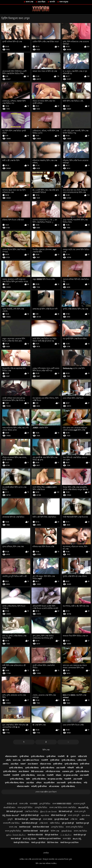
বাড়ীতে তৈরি (82, 756)
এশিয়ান (39, 783)
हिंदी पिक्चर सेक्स (53, 843)
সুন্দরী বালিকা (24, 756)
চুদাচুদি (10, 819)
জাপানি (52, 2)
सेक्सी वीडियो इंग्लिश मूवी (29, 823)
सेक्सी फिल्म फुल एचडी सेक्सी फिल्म (50, 839)
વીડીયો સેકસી (12, 804)
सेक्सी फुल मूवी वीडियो (38, 843)
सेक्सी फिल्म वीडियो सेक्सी (41, 827)
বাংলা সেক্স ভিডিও (80, 831)
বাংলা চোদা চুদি (80, 811)
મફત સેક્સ (45, 815)
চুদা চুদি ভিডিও (45, 804)
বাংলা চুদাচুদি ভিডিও (25, 807)
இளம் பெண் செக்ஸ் (49, 811)
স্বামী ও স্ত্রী (79, 768)
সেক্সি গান (74, 819)
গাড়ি (85, 783)
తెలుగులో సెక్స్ (83, 807)
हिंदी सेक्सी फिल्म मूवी (21, 819)
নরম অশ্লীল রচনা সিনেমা (31, 760)
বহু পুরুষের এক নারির (70, 775)
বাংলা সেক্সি (24, 804)
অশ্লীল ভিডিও (55, 823)
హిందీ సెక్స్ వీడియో (30, 839)
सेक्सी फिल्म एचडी (25, 827)
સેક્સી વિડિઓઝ (9, 807)
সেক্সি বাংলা (44, 823)
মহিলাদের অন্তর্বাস (11, 756)
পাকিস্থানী (70, 768)
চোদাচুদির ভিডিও (41, 807)
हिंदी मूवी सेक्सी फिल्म (51, 835)
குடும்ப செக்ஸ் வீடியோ (16, 835)
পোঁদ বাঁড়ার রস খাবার (53, 772)
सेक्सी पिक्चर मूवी (36, 819)
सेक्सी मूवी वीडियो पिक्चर (21, 843)
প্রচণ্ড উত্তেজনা (33, 764)
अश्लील (82, 819)
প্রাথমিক (46, 853)
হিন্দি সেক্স (46, 750)
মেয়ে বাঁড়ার (41, 2)
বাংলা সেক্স (29, 2)
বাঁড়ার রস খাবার (45, 764)
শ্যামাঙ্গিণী (61, 756)
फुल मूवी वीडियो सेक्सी (61, 819)
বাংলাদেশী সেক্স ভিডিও (11, 823)
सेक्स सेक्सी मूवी (16, 839)
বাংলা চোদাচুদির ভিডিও (74, 827)
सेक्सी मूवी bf (44, 831)
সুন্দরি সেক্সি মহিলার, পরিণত (14, 783)
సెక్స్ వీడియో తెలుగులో (10, 815)
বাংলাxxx (34, 804)
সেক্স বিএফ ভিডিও (31, 811)
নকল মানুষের (64, 2)
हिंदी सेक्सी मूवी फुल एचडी (15, 811)
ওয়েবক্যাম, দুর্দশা (68, 772)
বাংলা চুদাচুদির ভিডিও (13, 831)
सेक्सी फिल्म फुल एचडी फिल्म (69, 843)
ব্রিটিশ (28, 779)
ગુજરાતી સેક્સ (66, 831)
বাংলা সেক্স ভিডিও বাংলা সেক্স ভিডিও (63, 807)
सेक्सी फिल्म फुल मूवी (82, 823)
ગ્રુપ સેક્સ (85, 815)
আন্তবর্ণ (23, 764)
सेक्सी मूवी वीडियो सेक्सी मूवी (30, 815)
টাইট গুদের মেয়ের (37, 772)
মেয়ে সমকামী (61, 768)
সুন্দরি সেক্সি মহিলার (38, 756)
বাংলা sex (67, 839)
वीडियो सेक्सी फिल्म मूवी (58, 815)
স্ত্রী (68, 756)
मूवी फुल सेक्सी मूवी (68, 823)
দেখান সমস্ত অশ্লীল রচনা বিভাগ (46, 792)
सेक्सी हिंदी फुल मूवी (80, 835)
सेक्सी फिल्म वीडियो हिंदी (35, 835)
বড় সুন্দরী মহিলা (49, 783)
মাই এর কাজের (54, 786)
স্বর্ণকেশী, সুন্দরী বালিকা (39, 786)
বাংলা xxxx (48, 819)
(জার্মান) (6, 764)
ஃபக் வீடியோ (66, 835)
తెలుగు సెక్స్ (77, 839)
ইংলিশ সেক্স (55, 831)
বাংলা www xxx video (62, 804)
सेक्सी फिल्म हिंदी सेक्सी (30, 831)
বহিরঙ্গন (58, 775)
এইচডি (8, 760)
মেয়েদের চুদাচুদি (79, 804)
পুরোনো (73, 756)
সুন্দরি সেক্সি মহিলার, (68, 760)
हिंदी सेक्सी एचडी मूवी (65, 811)
